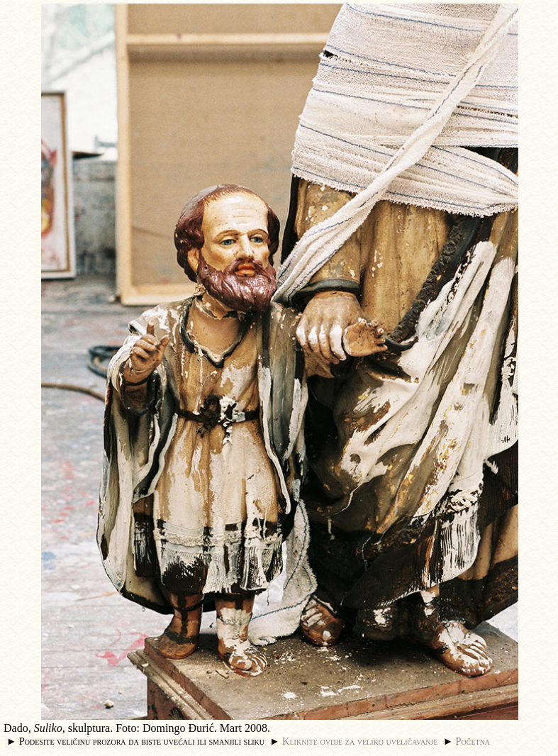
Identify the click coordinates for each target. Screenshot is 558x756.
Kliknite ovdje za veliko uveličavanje (360, 741)
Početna (473, 741)
